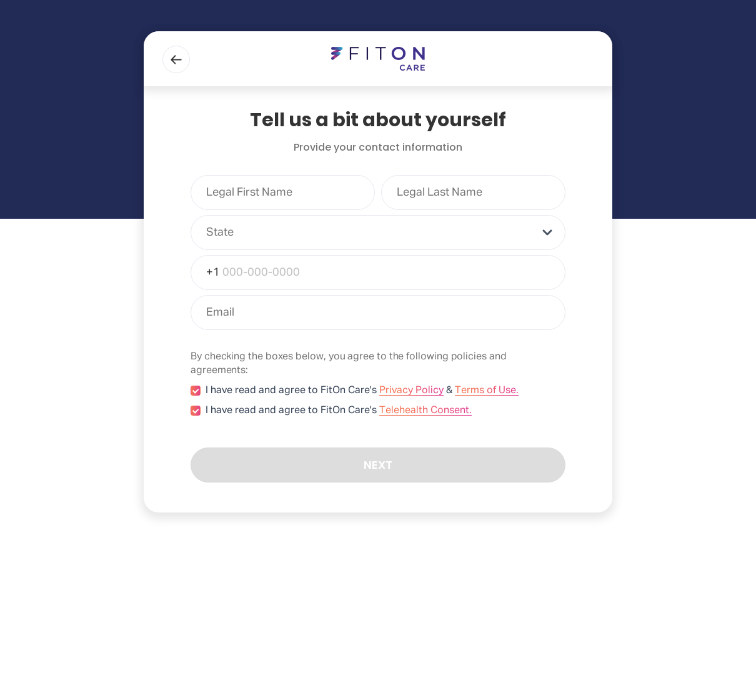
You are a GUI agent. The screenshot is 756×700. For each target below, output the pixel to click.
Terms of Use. (487, 391)
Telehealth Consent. (425, 411)
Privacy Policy (411, 391)
